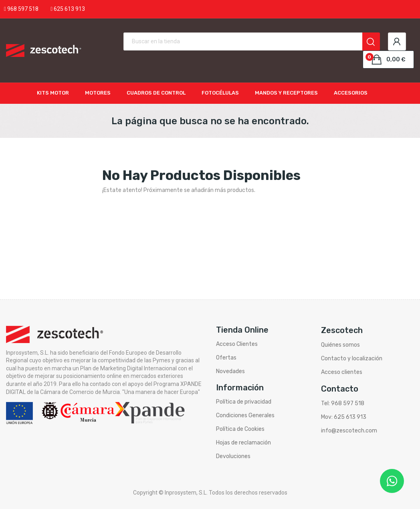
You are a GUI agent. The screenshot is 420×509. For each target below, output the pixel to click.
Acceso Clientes (237, 344)
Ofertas (226, 358)
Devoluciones (233, 456)
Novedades (230, 371)
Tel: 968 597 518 (343, 403)
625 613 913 (69, 9)
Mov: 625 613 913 (344, 417)
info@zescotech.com (349, 431)
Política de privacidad (244, 402)
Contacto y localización (352, 359)
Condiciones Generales (245, 415)
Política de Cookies (240, 429)
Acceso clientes (342, 372)
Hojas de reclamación (243, 443)
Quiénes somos (340, 345)
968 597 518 (23, 9)
